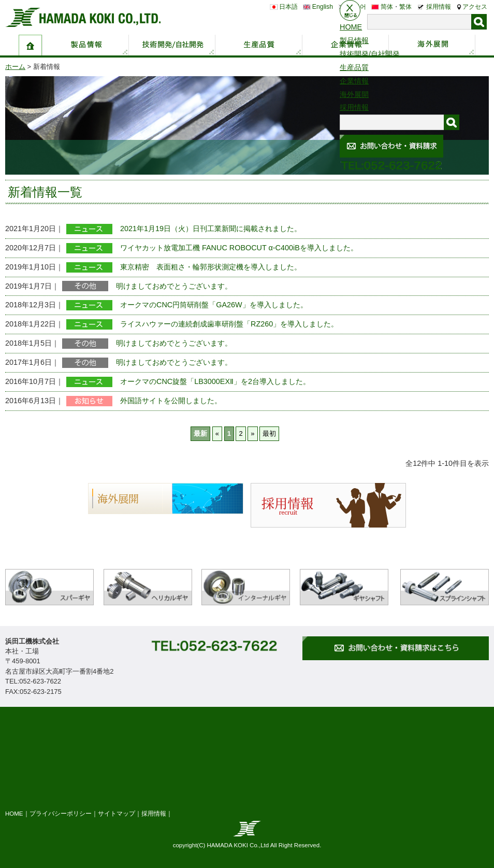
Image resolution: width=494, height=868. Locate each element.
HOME (14, 814)
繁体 (405, 7)
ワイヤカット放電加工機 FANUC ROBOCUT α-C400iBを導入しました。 (239, 248)
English (323, 7)
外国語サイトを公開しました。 (171, 401)
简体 (387, 7)
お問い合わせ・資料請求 (482, 107)
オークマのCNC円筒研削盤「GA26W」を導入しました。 (214, 305)
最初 (269, 433)
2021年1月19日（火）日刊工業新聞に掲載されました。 (211, 229)
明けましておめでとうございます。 (174, 286)
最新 (200, 433)
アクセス (475, 7)
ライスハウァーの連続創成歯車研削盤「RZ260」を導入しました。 (229, 324)
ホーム (15, 67)
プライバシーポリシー (61, 814)
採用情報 (439, 7)
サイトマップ (117, 814)
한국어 (357, 7)
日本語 (288, 7)
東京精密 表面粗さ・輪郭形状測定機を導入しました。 (211, 267)
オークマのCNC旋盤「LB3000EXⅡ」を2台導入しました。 (215, 381)
